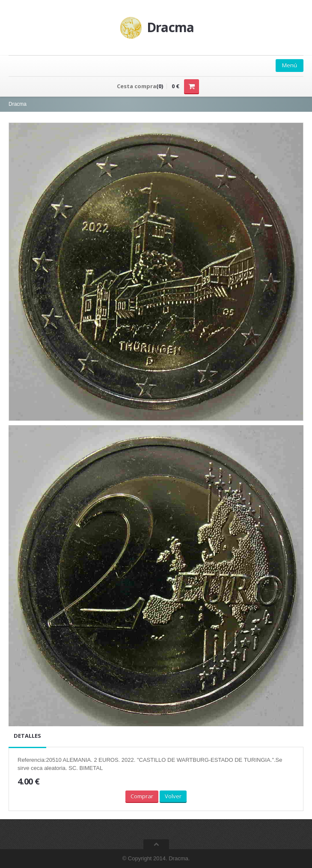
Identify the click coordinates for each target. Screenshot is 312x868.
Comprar (142, 796)
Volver (173, 796)
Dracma (18, 104)
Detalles (27, 736)
